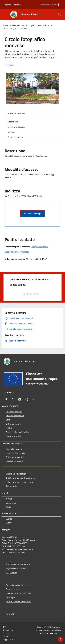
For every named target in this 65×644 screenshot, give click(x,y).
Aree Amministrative (15, 416)
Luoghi (31, 25)
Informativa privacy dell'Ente (19, 593)
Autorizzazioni (12, 486)
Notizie (9, 499)
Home (6, 25)
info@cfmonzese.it (40, 247)
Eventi (9, 523)
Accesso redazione (49, 633)
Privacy (6, 633)
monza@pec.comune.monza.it (19, 549)
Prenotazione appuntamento (18, 564)
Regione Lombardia (12, 5)
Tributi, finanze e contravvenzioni (21, 478)
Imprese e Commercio (15, 453)
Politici (9, 428)
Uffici (8, 420)
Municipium (57, 630)
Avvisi (9, 507)
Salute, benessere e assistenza (19, 482)
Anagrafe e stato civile (16, 449)
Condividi (11, 65)
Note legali (11, 597)
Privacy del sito (13, 589)
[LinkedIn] (33, 399)
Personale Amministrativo (17, 432)
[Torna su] (60, 639)
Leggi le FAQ (11, 572)
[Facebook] (6, 399)
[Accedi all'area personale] (49, 5)
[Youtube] (20, 399)
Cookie (5, 636)
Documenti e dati (13, 436)
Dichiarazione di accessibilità (18, 601)
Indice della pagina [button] (16, 113)
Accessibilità (8, 630)
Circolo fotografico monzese (17, 252)
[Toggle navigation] (5, 14)
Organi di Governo (14, 411)
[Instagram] (26, 399)
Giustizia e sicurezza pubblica (19, 474)
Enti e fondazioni (13, 424)
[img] (56, 113)
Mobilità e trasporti (14, 461)
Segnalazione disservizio (17, 568)
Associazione (43, 25)
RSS (4, 627)
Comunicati (11, 503)
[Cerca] (60, 14)
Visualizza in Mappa (32, 214)
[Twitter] (13, 399)
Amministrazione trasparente (19, 585)
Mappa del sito (9, 639)
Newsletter (11, 614)
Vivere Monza (18, 25)
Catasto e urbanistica (15, 457)
